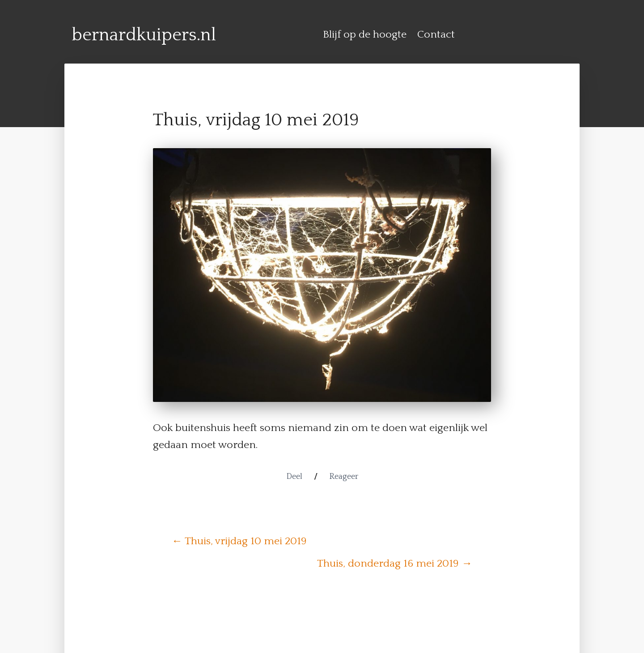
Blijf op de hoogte (365, 34)
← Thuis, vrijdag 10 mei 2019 (239, 541)
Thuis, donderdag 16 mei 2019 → (395, 563)
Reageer (344, 477)
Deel (294, 477)
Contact (436, 34)
